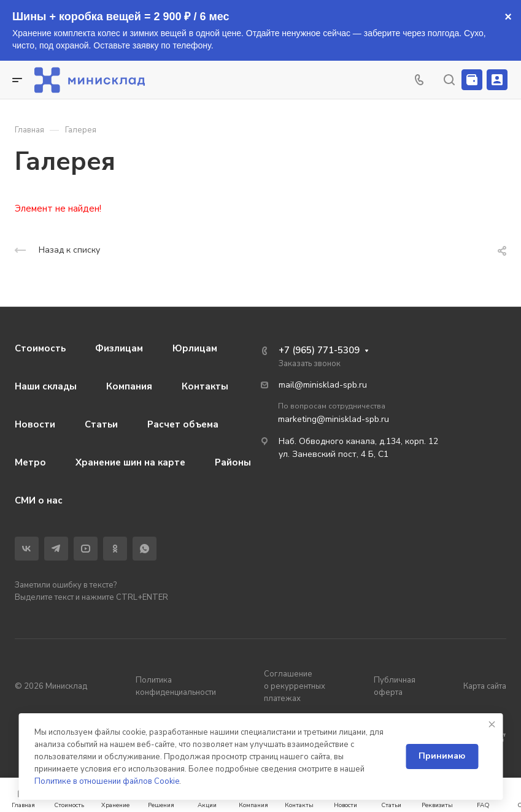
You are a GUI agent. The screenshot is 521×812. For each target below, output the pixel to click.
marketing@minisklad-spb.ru (334, 419)
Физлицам (119, 348)
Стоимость (40, 348)
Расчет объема (183, 424)
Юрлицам (195, 348)
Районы (233, 462)
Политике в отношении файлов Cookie (107, 781)
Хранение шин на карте (130, 462)
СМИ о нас (39, 500)
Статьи (101, 424)
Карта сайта (485, 686)
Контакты (205, 386)
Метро (30, 462)
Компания (129, 386)
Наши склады (46, 386)
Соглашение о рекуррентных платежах (295, 686)
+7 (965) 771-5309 (319, 350)
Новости (35, 424)
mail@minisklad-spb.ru (323, 385)
